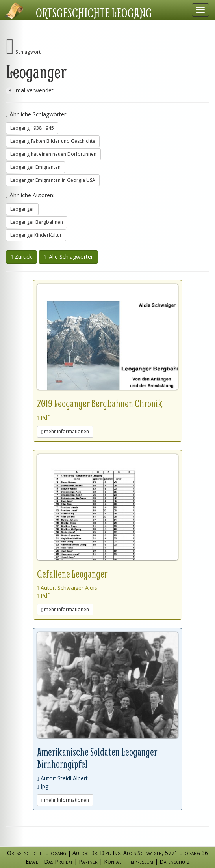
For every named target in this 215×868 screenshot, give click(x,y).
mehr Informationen (65, 431)
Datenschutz (175, 861)
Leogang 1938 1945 (32, 128)
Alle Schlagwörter (68, 257)
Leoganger (22, 209)
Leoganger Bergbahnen (37, 222)
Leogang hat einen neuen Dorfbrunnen (53, 154)
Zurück (21, 257)
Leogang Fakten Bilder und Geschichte (53, 141)
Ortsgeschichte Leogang (94, 13)
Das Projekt (58, 861)
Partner (88, 861)
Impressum (141, 861)
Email (32, 861)
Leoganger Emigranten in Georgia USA (53, 180)
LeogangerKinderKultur (36, 235)
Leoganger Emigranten (35, 167)
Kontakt (113, 861)
